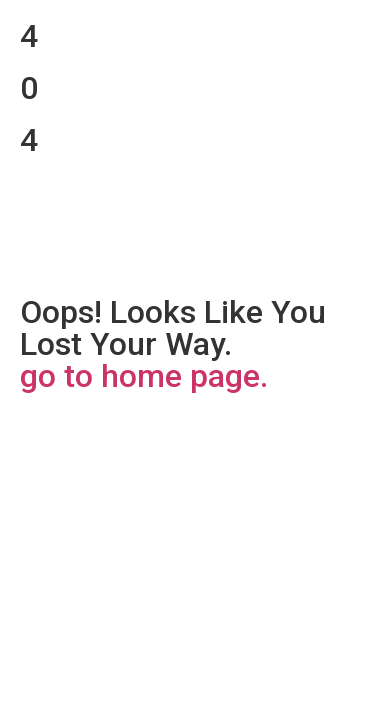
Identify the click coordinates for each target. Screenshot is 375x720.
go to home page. (144, 376)
